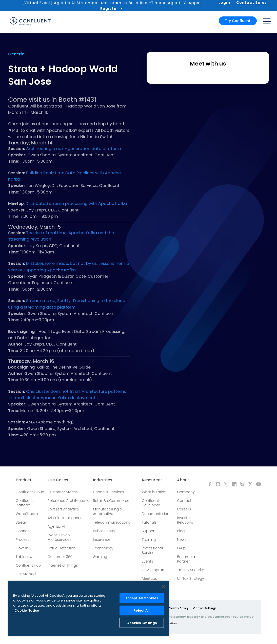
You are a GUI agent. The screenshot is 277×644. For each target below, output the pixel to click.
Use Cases (58, 480)
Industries (103, 480)
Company (186, 492)
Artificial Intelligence (65, 518)
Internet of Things (63, 565)
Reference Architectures (69, 501)
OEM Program (154, 570)
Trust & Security (190, 570)
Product (24, 480)
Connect (23, 531)
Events (147, 561)
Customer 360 (60, 557)
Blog (181, 531)
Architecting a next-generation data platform (74, 149)
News (182, 540)
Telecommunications (111, 522)
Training (149, 540)
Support (149, 531)
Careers (184, 509)
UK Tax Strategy (190, 578)
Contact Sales (252, 3)
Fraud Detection (62, 548)
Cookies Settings (142, 623)
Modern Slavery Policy (173, 608)
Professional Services (152, 550)
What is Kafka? (154, 492)
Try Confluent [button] (238, 21)
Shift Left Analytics (63, 509)
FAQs (181, 548)
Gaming (100, 557)
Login (224, 3)
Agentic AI (56, 526)
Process (23, 540)
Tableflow (24, 557)
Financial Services (108, 492)
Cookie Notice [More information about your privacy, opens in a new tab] (27, 610)
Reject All (142, 610)
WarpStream (27, 514)
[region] (88, 608)
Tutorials (149, 522)
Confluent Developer (151, 503)
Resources (152, 480)
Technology (103, 548)
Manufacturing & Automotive (108, 511)
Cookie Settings (205, 608)
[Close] (164, 586)
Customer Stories (63, 492)
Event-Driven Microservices (60, 537)
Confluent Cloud (30, 492)
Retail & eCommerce (111, 501)
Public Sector (104, 531)
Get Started (26, 574)
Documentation (156, 514)
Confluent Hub (28, 565)
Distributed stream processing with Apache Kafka (76, 203)
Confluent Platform (24, 503)
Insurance (102, 540)
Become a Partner (186, 559)
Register (109, 9)
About (183, 480)
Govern (22, 548)
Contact (184, 501)
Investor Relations (185, 520)
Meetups (149, 578)
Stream (22, 522)
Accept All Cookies (142, 598)
